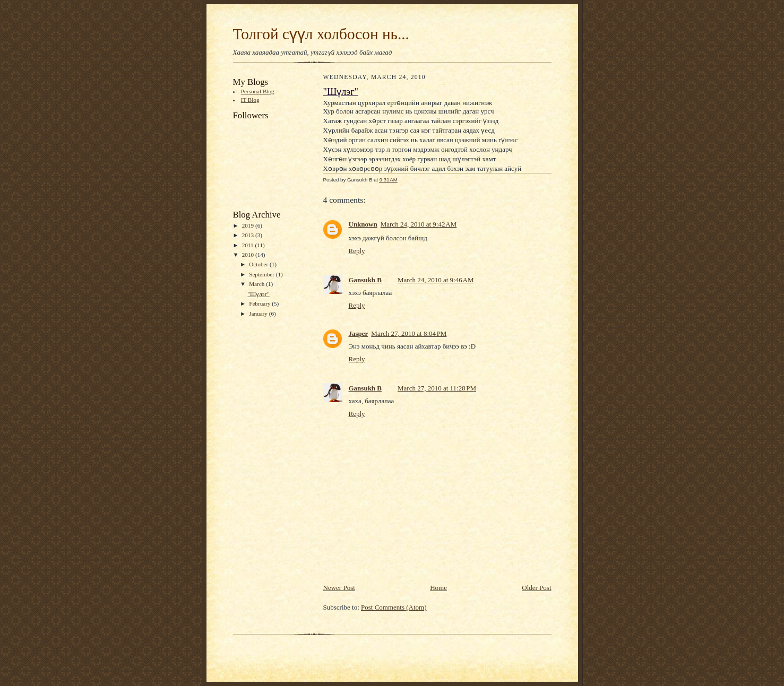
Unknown (363, 224)
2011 (249, 245)
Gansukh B (365, 280)
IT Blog (250, 100)
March (257, 284)
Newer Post (339, 588)
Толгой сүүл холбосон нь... (321, 34)
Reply (357, 251)
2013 (249, 235)
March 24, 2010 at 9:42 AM (419, 224)
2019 (249, 225)
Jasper (359, 333)
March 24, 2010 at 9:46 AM (436, 280)
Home (438, 588)
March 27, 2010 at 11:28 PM (437, 388)
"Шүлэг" (258, 294)
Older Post (536, 588)
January (259, 314)
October (259, 264)
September (262, 274)
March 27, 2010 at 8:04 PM (409, 333)
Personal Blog (258, 91)
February (260, 303)
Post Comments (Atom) (394, 607)
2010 (249, 255)
